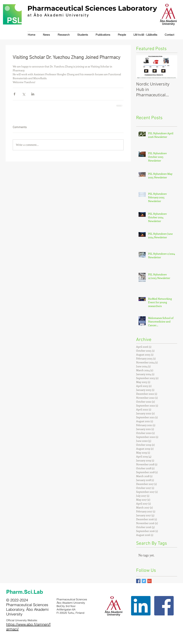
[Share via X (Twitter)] (24, 94)
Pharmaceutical (55, 8)
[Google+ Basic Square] (149, 581)
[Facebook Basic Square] (138, 581)
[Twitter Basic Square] (144, 581)
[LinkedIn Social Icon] (141, 606)
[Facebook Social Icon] (164, 606)
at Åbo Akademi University (58, 15)
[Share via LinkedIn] (33, 94)
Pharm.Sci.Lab (25, 592)
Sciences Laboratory (121, 8)
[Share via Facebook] (14, 94)
